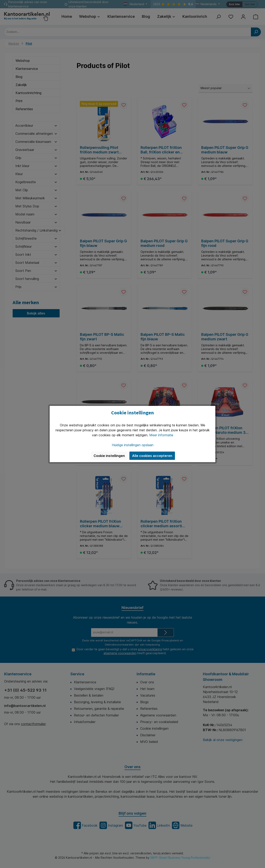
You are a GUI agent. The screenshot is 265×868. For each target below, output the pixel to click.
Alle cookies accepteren (152, 456)
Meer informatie (161, 435)
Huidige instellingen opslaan (133, 445)
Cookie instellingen (109, 456)
